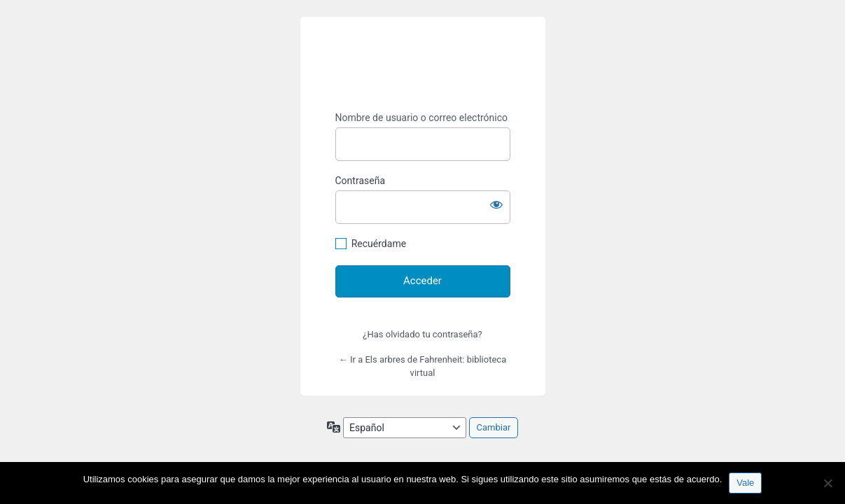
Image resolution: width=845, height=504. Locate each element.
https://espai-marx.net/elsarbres (423, 64)
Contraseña (361, 181)
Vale (745, 483)
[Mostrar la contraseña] (496, 204)
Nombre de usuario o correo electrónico (422, 118)
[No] (827, 483)
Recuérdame (379, 244)
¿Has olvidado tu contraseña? (422, 334)
